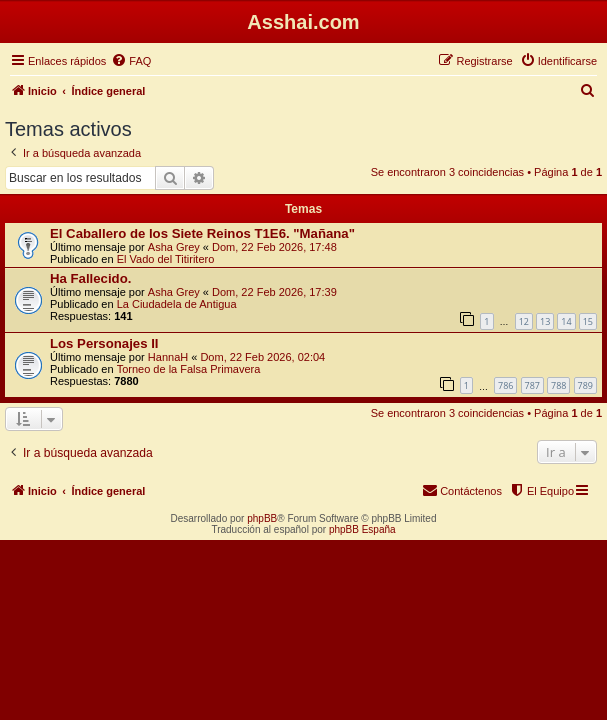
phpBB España (362, 529)
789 (585, 385)
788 (558, 385)
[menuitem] (131, 61)
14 (566, 321)
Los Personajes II (104, 343)
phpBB (262, 518)
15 (588, 321)
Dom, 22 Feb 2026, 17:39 (274, 292)
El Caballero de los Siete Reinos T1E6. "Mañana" (202, 233)
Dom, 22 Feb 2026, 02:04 (262, 357)
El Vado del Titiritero (166, 259)
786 (505, 385)
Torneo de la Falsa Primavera (189, 369)
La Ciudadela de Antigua (177, 304)
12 (524, 321)
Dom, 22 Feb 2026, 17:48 (274, 247)
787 (532, 385)
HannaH (168, 357)
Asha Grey (174, 247)
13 (545, 321)
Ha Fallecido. (90, 278)
